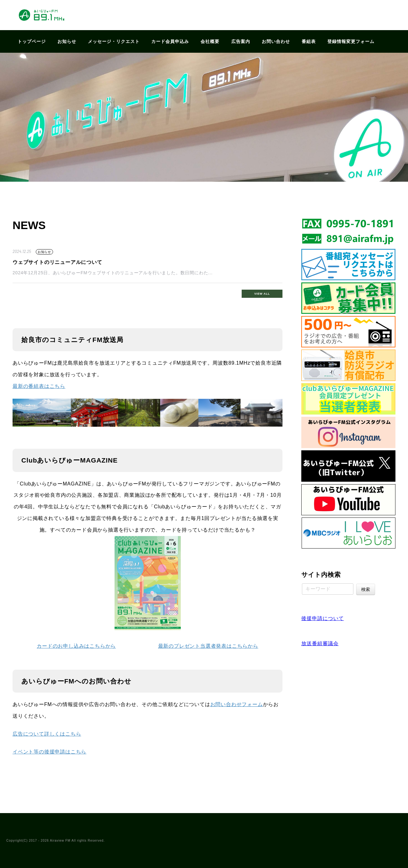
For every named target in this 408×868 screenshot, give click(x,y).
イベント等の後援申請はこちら (49, 752)
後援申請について (323, 618)
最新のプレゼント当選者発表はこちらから (208, 646)
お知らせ (67, 41)
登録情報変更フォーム (351, 41)
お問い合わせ (276, 41)
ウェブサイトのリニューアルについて (57, 262)
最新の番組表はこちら (39, 386)
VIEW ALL (262, 294)
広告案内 (241, 41)
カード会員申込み (170, 41)
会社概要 (210, 41)
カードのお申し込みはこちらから (76, 646)
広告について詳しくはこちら (47, 734)
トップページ (32, 41)
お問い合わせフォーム (237, 704)
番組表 (309, 41)
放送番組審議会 (320, 643)
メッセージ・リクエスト (114, 41)
